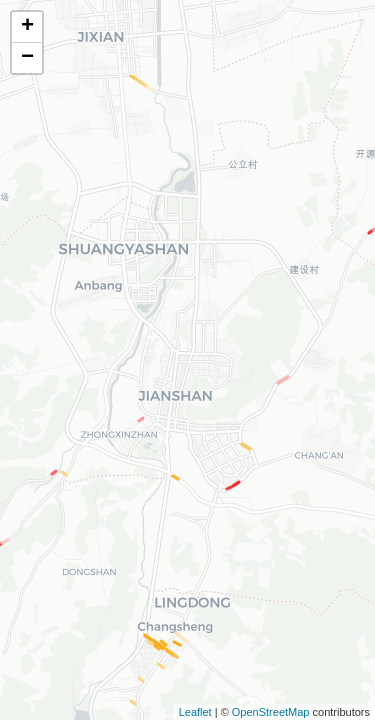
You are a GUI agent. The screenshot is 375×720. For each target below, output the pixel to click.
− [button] (27, 58)
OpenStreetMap (271, 712)
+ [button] (27, 27)
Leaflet (195, 712)
